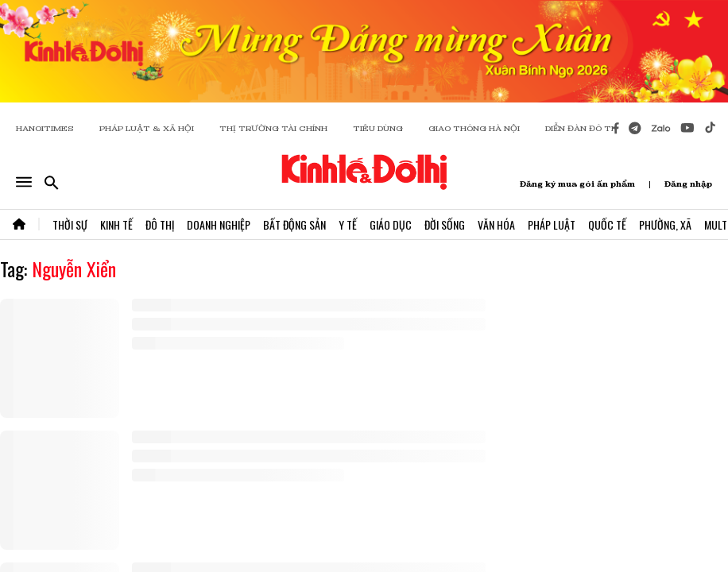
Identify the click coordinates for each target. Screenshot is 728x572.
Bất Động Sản (294, 224)
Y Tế (348, 224)
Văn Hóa (496, 224)
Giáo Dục (391, 224)
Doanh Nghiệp (219, 224)
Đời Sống (445, 224)
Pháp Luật (552, 224)
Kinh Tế (116, 224)
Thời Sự (70, 224)
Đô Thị (160, 224)
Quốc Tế (607, 224)
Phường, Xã (665, 224)
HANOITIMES (45, 128)
